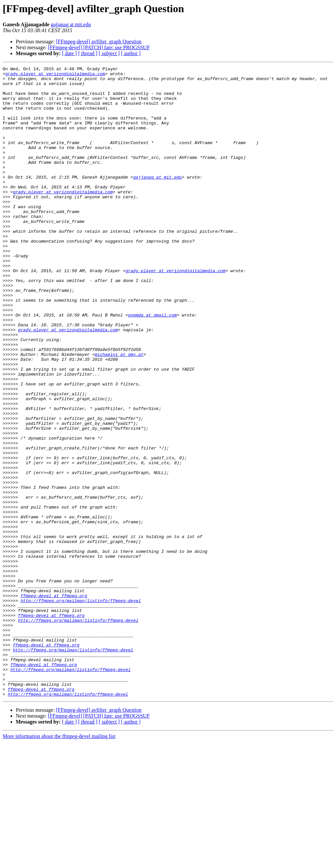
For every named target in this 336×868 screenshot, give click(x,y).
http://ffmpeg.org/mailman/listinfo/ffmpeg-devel (81, 708)
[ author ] (131, 53)
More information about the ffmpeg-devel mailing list (59, 862)
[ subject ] (109, 53)
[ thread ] (88, 53)
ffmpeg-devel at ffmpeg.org (54, 702)
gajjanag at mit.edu (71, 24)
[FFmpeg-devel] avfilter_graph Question (99, 42)
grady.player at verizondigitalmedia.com (55, 76)
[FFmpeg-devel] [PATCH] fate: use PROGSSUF (99, 47)
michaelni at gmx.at (119, 412)
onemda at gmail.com (152, 365)
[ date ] (69, 53)
